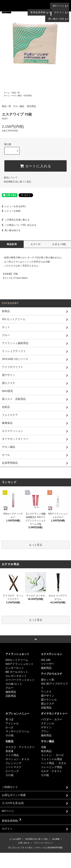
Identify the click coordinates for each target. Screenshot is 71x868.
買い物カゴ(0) (56, 19)
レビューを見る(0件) (13, 206)
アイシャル (12, 723)
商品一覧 (16, 93)
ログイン (59, 12)
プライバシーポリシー (43, 843)
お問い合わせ (24, 843)
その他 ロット (14, 684)
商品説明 (12, 244)
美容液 (9, 751)
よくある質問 (15, 839)
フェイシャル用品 (51, 759)
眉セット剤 (48, 680)
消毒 (44, 747)
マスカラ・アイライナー (20, 747)
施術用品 (11, 692)
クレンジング (13, 763)
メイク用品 (12, 755)
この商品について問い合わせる (18, 225)
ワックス (46, 692)
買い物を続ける (10, 230)
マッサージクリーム (17, 731)
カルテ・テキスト (51, 771)
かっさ (9, 727)
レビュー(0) (59, 244)
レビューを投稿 (10, 211)
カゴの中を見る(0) (35, 803)
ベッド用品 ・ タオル (54, 763)
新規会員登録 (38, 12)
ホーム (7, 93)
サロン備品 (17, 96)
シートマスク (13, 767)
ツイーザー (48, 664)
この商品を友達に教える (15, 220)
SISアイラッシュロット (20, 664)
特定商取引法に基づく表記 (17, 182)
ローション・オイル (17, 759)
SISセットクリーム (17, 660)
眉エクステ (48, 704)
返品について (11, 178)
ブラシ (45, 731)
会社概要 (56, 839)
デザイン (46, 727)
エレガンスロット (16, 676)
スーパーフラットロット (20, 680)
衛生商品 (28, 96)
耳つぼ (9, 719)
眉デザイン (48, 696)
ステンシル (48, 723)
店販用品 (11, 696)
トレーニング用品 (51, 767)
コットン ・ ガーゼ (52, 755)
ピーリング (12, 771)
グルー (9, 688)
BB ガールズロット (17, 672)
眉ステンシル (49, 700)
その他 (9, 735)
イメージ (35, 244)
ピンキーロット (15, 668)
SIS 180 (46, 660)
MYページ (59, 6)
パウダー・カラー (51, 719)
